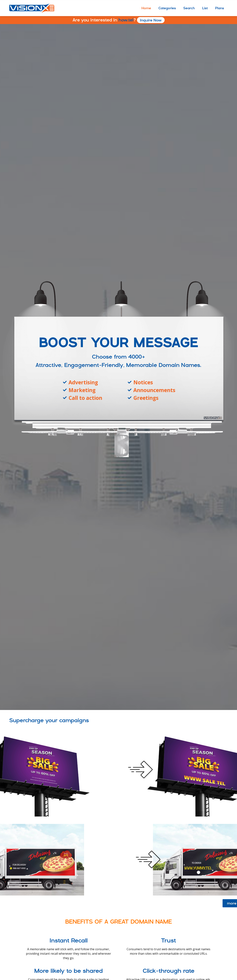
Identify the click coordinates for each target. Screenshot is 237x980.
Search (189, 8)
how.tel (119, 20)
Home (146, 8)
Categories (167, 8)
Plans (220, 8)
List (205, 8)
